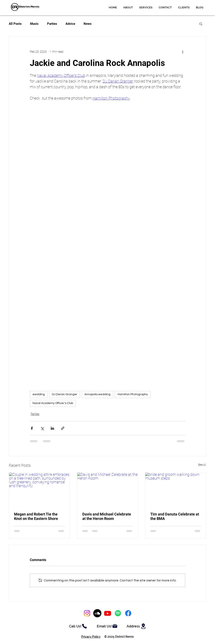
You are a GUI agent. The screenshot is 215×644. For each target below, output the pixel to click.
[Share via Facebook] (32, 428)
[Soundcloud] (97, 613)
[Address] (137, 626)
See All (202, 465)
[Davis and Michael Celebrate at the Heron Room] (108, 490)
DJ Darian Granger (65, 394)
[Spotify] (118, 613)
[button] (146, 8)
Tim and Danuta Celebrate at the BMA (175, 516)
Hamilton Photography (133, 394)
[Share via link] (63, 428)
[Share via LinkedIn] (52, 428)
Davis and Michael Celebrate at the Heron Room (107, 516)
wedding (39, 394)
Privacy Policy (91, 637)
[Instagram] (87, 613)
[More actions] (183, 52)
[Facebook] (128, 613)
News (88, 24)
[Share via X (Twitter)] (42, 428)
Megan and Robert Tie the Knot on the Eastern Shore (36, 516)
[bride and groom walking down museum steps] (176, 490)
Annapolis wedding (97, 394)
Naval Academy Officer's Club (53, 403)
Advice (70, 24)
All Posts (15, 24)
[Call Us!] (78, 626)
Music (34, 24)
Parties (52, 24)
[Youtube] (108, 613)
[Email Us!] (107, 626)
